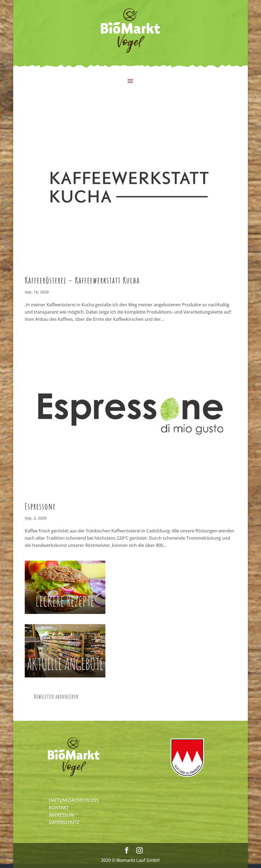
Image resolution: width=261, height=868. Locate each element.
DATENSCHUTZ (64, 822)
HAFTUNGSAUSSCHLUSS (74, 800)
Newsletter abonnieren (56, 696)
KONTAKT (59, 808)
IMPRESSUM (62, 815)
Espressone (40, 506)
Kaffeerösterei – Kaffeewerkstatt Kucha (82, 280)
